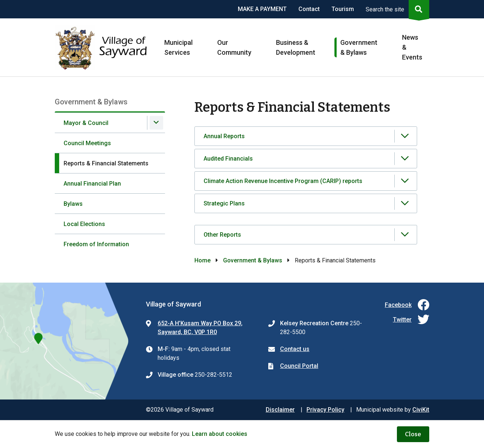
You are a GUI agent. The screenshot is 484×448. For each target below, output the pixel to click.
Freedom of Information (96, 244)
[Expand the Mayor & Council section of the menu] (156, 123)
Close (413, 434)
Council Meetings (87, 143)
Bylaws (73, 204)
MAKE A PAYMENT (262, 9)
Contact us (295, 349)
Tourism (343, 9)
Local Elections (84, 224)
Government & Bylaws (253, 260)
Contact (309, 9)
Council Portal (299, 366)
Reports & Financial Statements (106, 163)
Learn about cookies (220, 434)
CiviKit (421, 410)
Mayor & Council (86, 123)
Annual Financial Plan (92, 184)
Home (202, 260)
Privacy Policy (325, 410)
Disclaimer (280, 410)
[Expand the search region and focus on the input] (396, 9)
